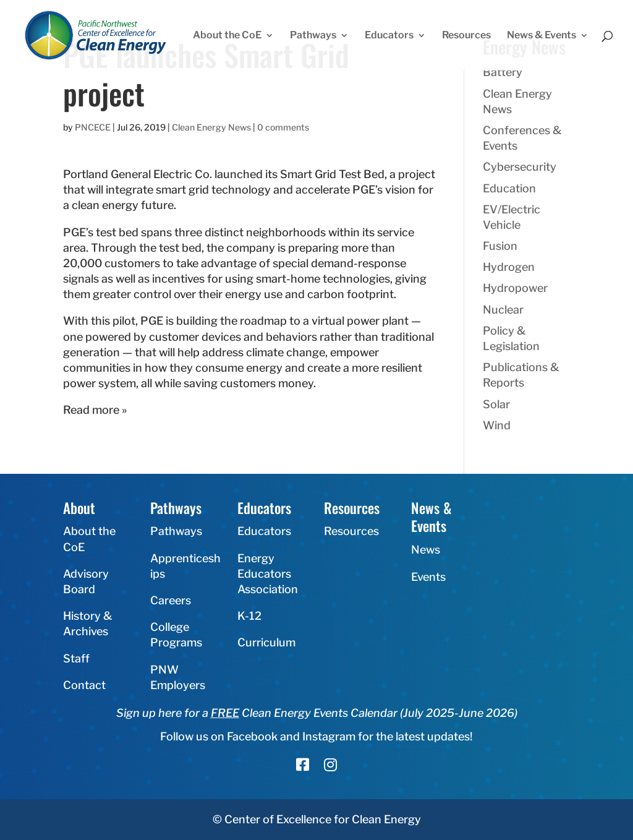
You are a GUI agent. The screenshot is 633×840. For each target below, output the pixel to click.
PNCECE (93, 127)
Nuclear (503, 310)
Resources (466, 36)
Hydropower (515, 288)
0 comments (283, 127)
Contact (84, 685)
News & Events (542, 36)
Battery (503, 72)
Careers (171, 600)
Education (509, 188)
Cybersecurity (520, 167)
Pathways (313, 36)
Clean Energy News (211, 127)
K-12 (249, 616)
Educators (389, 36)
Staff (76, 658)
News (426, 550)
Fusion (500, 246)
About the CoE (227, 36)
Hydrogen (509, 267)
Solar (496, 404)
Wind (497, 425)
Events (428, 577)
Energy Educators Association (268, 574)
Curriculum (266, 642)
